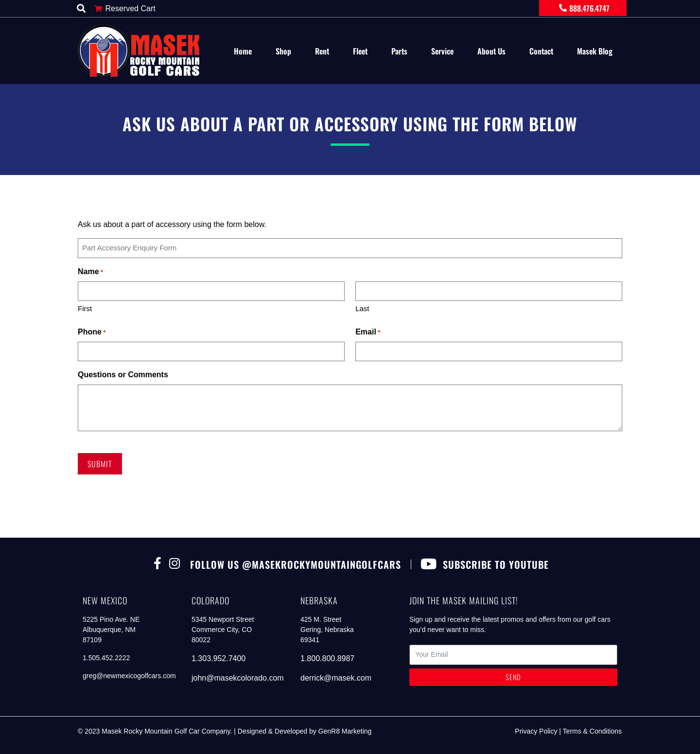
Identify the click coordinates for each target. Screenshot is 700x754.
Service (442, 51)
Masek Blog (595, 51)
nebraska (319, 600)
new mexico (105, 600)
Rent (322, 51)
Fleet (360, 51)
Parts (399, 51)
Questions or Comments (123, 375)
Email (368, 333)
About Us (491, 51)
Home (243, 51)
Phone (92, 333)
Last (362, 308)
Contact (541, 51)
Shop (283, 51)
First (85, 308)
